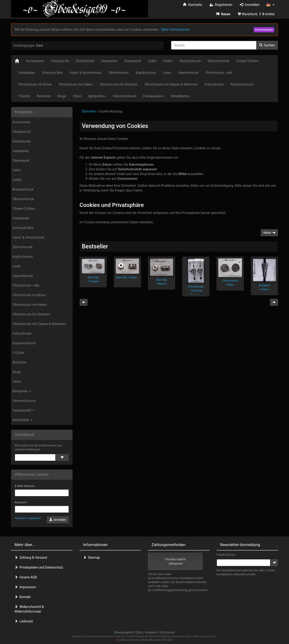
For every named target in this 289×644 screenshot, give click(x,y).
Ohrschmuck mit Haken (30, 305)
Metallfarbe (23, 420)
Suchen (267, 45)
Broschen (20, 362)
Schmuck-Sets (23, 228)
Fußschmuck (22, 333)
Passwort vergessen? (28, 518)
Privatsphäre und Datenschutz (39, 567)
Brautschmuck (23, 189)
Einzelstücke (22, 141)
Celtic (17, 170)
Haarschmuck (23, 276)
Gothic (17, 180)
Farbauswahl (24, 410)
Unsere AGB (26, 577)
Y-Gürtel (19, 353)
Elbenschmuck (23, 199)
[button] (270, 5)
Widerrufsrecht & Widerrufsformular (29, 609)
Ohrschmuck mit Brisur (29, 295)
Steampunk (21, 161)
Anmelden (58, 520)
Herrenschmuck (24, 401)
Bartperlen (22, 391)
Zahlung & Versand (31, 558)
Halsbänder (21, 218)
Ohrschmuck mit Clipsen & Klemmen (39, 324)
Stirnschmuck (23, 247)
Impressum (25, 587)
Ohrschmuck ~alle (26, 285)
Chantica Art (22, 132)
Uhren (17, 382)
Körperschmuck (24, 343)
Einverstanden (264, 30)
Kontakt (23, 597)
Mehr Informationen (176, 30)
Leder (17, 266)
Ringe (17, 372)
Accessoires (22, 122)
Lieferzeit (24, 621)
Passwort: (21, 502)
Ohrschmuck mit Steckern (31, 314)
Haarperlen (21, 151)
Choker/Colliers (24, 209)
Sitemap (92, 558)
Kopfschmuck (23, 257)
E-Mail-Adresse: (25, 486)
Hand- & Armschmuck (29, 237)
